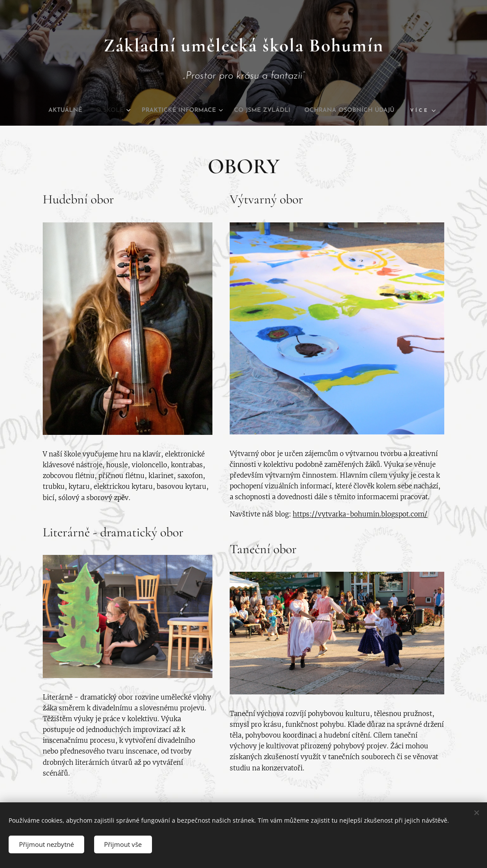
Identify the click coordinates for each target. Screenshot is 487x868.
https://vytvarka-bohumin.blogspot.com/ (360, 514)
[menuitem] (103, 111)
